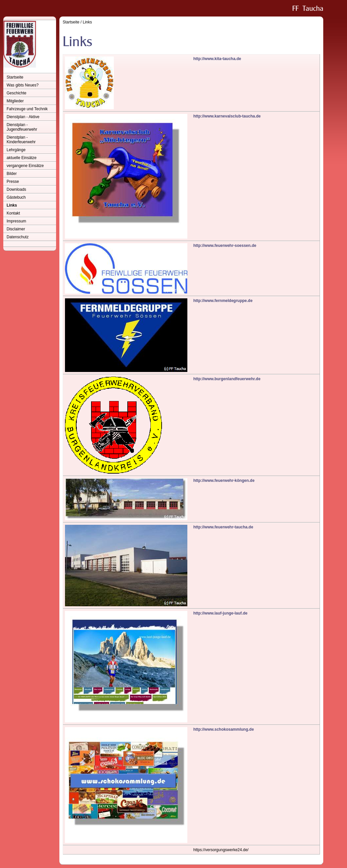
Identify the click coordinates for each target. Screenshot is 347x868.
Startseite (15, 77)
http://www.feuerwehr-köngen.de (224, 481)
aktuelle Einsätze (22, 158)
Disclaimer (16, 229)
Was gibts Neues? (23, 85)
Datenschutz (18, 237)
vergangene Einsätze (25, 166)
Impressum (16, 221)
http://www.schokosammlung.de (224, 729)
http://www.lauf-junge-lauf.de (220, 613)
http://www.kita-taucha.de (217, 59)
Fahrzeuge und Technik (27, 109)
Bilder (12, 174)
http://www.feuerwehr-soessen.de (225, 246)
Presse (13, 182)
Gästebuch (16, 197)
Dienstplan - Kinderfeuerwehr (21, 140)
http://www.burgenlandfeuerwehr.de (227, 379)
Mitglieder (15, 101)
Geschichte (16, 93)
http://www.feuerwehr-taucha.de (223, 527)
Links (12, 205)
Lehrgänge (16, 150)
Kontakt (13, 213)
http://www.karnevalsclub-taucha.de (227, 116)
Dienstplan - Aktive (23, 117)
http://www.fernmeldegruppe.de (223, 301)
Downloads (16, 189)
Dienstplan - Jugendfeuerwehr (22, 127)
